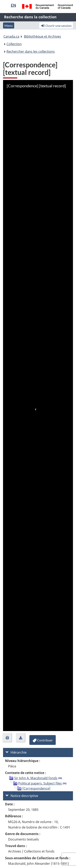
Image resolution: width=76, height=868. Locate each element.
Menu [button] (9, 26)
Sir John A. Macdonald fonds (36, 778)
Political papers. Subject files (40, 783)
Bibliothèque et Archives (42, 36)
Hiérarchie (16, 752)
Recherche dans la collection (30, 17)
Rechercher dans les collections (31, 51)
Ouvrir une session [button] (56, 26)
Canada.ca (11, 36)
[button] (7, 738)
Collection (14, 44)
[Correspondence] (36, 788)
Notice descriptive (22, 796)
